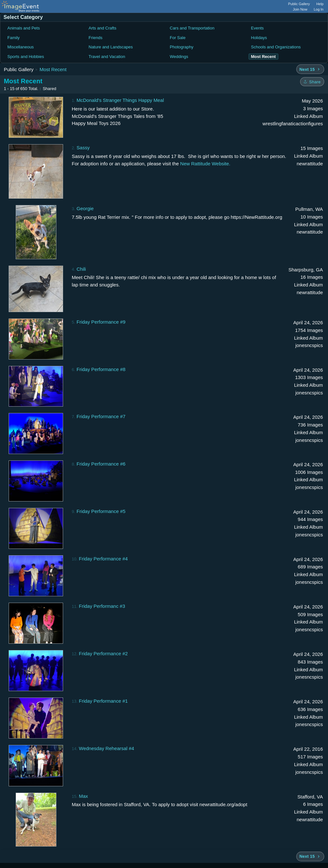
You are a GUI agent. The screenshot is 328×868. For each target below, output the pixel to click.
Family (13, 38)
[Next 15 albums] (310, 69)
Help (320, 4)
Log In (319, 9)
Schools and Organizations (276, 47)
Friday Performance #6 (101, 464)
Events (258, 28)
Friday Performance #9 (101, 322)
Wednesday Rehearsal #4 (106, 748)
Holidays (259, 38)
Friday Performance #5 (101, 511)
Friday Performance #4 (103, 559)
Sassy (83, 148)
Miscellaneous (20, 47)
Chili (81, 269)
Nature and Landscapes (111, 47)
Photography (182, 47)
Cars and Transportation (192, 28)
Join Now (300, 9)
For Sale (178, 38)
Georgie (85, 208)
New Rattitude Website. (205, 164)
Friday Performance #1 (103, 701)
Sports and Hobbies (26, 57)
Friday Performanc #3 (102, 606)
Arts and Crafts (103, 28)
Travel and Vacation (107, 57)
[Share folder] (312, 82)
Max (83, 796)
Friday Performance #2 (103, 653)
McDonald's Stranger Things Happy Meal (120, 100)
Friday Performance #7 (101, 416)
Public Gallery (299, 4)
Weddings (179, 57)
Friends (96, 38)
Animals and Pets (24, 28)
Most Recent (53, 69)
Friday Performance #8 (101, 369)
